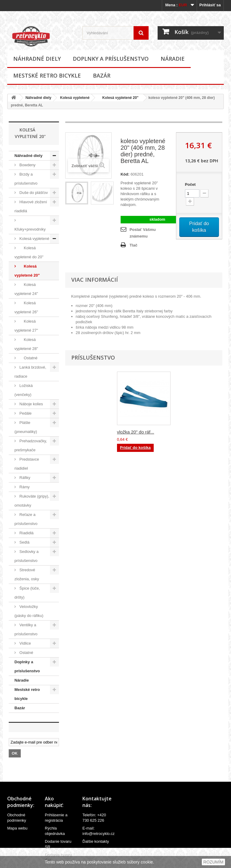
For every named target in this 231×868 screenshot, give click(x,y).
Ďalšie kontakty (96, 841)
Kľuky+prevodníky (30, 229)
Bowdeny (27, 165)
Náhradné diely (37, 59)
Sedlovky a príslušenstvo (26, 556)
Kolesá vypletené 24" (26, 289)
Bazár (102, 75)
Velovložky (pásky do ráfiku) (29, 611)
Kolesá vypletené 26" (26, 307)
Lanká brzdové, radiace (30, 372)
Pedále (25, 413)
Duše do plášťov (33, 193)
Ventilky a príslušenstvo (26, 629)
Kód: (125, 174)
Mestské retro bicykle (47, 75)
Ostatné (28, 358)
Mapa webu (17, 828)
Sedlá (24, 542)
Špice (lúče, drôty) (27, 593)
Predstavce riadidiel (27, 464)
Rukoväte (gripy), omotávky (32, 501)
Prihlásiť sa (210, 5)
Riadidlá (26, 533)
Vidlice (25, 643)
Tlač (134, 245)
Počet (190, 184)
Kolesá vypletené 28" (26, 344)
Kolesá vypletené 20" (119, 98)
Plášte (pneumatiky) (26, 427)
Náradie (173, 59)
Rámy (24, 487)
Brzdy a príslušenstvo (26, 179)
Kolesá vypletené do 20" (29, 252)
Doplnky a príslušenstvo (111, 59)
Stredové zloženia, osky (27, 574)
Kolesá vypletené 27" (26, 326)
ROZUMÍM (213, 862)
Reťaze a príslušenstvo (26, 519)
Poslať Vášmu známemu (143, 233)
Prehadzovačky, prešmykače (31, 445)
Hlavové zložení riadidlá (31, 206)
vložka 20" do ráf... (136, 432)
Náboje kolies (31, 404)
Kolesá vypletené (75, 98)
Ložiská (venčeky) (24, 390)
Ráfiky (24, 478)
